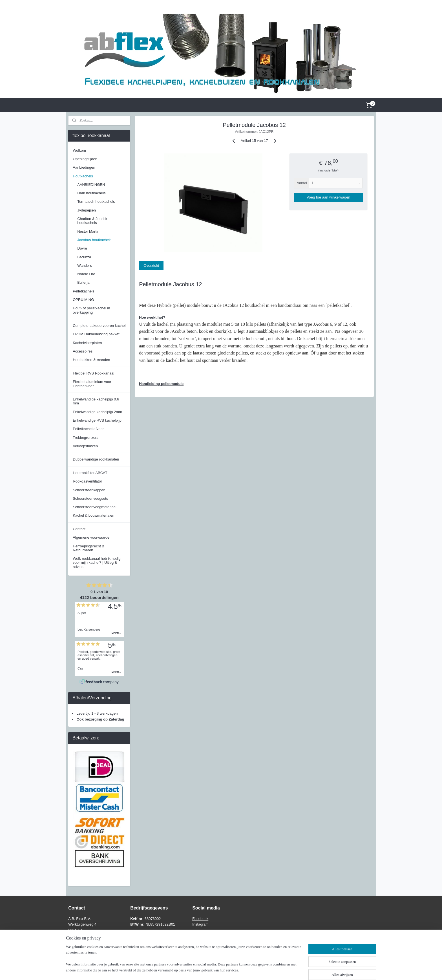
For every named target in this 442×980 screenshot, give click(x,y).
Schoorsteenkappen (89, 490)
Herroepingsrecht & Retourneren (89, 548)
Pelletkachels (84, 291)
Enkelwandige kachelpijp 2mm (97, 412)
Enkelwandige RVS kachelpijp (97, 420)
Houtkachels (83, 176)
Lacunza (84, 257)
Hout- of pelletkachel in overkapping (91, 310)
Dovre (82, 248)
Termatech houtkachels (96, 201)
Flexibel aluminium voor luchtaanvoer (92, 384)
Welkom (79, 150)
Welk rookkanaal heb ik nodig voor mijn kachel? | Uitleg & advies (97, 563)
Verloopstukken (85, 446)
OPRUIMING (83, 300)
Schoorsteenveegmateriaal (95, 507)
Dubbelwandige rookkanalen (96, 459)
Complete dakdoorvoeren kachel (99, 326)
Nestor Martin (88, 231)
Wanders (85, 266)
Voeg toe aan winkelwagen (328, 197)
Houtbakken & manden (91, 360)
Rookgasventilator (87, 481)
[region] (184, 962)
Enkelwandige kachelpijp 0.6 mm (96, 401)
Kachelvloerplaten (87, 343)
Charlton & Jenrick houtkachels (92, 221)
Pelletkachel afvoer (88, 429)
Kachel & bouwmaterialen (93, 515)
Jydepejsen (87, 210)
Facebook (200, 919)
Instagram (200, 924)
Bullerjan (84, 282)
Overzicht (151, 266)
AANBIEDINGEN (91, 185)
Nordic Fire (86, 274)
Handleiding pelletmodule (161, 384)
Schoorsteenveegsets (90, 498)
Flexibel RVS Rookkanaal (93, 373)
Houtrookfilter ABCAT (90, 473)
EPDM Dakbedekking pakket (96, 334)
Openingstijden (85, 159)
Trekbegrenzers (86, 438)
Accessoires (83, 351)
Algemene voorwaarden (92, 537)
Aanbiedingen (84, 167)
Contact (79, 529)
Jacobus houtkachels (94, 240)
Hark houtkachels (91, 193)
